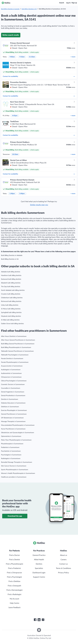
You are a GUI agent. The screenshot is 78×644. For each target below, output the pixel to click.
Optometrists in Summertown (11, 436)
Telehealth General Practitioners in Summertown (17, 351)
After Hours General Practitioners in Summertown (18, 340)
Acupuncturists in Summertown (12, 366)
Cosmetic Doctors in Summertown (13, 385)
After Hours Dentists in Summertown (14, 336)
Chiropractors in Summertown (11, 377)
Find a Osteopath (14, 586)
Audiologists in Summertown (11, 370)
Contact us (64, 564)
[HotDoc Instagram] (43, 620)
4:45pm (15, 116)
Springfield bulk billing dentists (11, 313)
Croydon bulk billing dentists (11, 294)
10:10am (15, 154)
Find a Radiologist (14, 594)
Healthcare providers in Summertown (14, 477)
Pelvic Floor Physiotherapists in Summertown (16, 440)
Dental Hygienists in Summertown (13, 392)
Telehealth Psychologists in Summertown (15, 355)
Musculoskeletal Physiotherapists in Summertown (18, 425)
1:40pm (12, 194)
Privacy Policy (64, 573)
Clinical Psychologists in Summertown (14, 381)
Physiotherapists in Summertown (12, 444)
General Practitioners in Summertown (14, 414)
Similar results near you (39, 205)
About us (64, 555)
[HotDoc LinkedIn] (39, 620)
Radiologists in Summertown (11, 459)
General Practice (39, 555)
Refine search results (11, 35)
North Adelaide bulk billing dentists (13, 290)
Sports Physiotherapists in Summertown (15, 470)
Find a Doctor (14, 555)
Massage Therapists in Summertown (13, 422)
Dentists (39, 564)
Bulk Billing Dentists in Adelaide (12, 255)
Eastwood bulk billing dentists (11, 279)
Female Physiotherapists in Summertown (15, 362)
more (73, 57)
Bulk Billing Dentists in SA (29, 9)
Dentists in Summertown (10, 399)
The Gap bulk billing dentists (11, 287)
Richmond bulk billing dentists (11, 301)
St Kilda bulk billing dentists (10, 320)
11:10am (32, 57)
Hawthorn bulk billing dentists (11, 276)
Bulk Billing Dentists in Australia (10, 9)
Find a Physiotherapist (14, 564)
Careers (64, 560)
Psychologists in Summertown (11, 455)
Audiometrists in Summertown (11, 373)
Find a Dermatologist (14, 590)
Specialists (39, 568)
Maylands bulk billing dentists (11, 316)
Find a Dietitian (14, 581)
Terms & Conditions (64, 568)
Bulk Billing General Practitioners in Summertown (18, 344)
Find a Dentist (14, 560)
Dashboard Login (39, 573)
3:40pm (22, 194)
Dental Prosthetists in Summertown (13, 396)
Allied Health (39, 560)
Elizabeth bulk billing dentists (11, 283)
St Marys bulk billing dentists (11, 309)
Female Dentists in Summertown (12, 359)
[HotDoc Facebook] (35, 620)
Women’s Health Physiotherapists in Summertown (18, 473)
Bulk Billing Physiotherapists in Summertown (16, 347)
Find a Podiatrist (14, 568)
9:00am (12, 57)
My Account (14, 599)
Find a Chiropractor (14, 573)
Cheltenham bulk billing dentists (12, 298)
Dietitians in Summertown (10, 407)
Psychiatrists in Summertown (11, 451)
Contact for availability (39, 76)
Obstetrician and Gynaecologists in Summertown (18, 433)
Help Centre (14, 603)
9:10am (22, 57)
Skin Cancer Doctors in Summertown (14, 466)
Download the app (15, 516)
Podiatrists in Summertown (10, 447)
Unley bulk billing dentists (10, 305)
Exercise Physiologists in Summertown (14, 410)
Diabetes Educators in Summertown (13, 403)
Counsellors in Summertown (11, 388)
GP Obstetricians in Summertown (12, 418)
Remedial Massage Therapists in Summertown (17, 462)
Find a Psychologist (14, 577)
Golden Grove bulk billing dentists (12, 324)
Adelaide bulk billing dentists (11, 272)
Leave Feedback (14, 608)
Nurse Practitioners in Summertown (13, 429)
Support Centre (39, 577)
